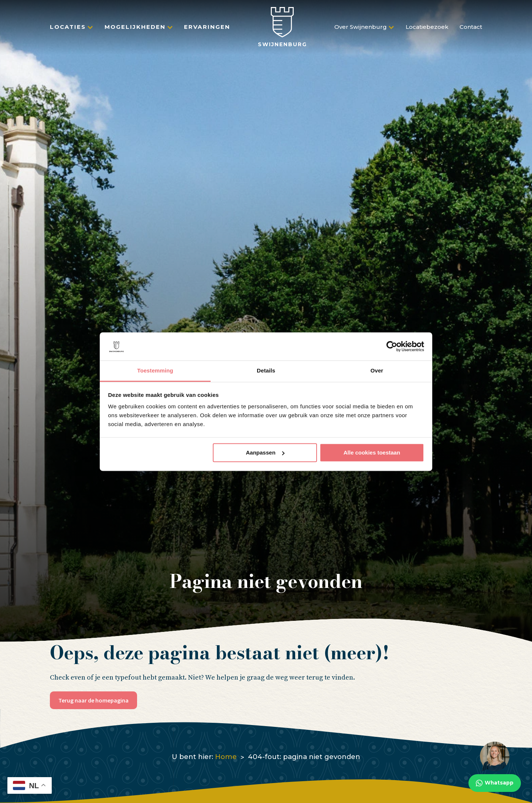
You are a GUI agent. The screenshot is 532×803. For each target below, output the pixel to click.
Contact (471, 30)
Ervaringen (207, 30)
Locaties (68, 30)
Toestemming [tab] (155, 371)
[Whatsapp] (495, 767)
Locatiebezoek (427, 30)
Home (226, 757)
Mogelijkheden (135, 30)
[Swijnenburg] (282, 30)
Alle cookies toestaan (372, 452)
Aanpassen (265, 452)
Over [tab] (377, 371)
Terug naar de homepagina (93, 700)
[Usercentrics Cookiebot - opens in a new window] (392, 346)
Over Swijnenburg (361, 30)
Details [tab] (266, 371)
